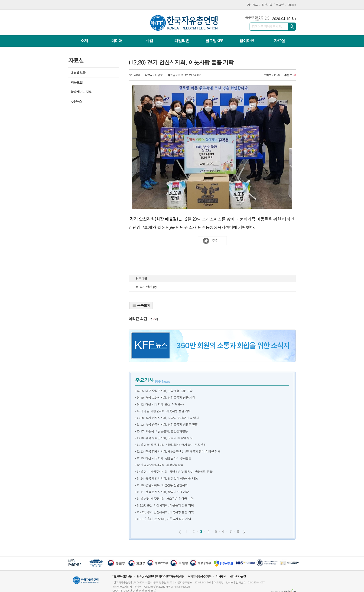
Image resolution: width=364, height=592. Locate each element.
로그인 (280, 5)
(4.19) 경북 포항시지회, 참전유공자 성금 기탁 (166, 397)
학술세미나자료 (81, 92)
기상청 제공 (258, 20)
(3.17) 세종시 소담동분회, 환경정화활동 (162, 431)
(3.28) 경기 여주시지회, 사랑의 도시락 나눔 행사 (168, 418)
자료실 (279, 41)
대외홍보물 (78, 73)
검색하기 (292, 27)
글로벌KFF (214, 41)
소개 (84, 41)
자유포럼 (77, 82)
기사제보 (252, 5)
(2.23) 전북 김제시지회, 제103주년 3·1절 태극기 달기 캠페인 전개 (179, 451)
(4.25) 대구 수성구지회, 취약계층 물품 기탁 (165, 391)
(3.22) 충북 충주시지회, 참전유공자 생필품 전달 (167, 424)
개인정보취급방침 (122, 576)
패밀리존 (182, 41)
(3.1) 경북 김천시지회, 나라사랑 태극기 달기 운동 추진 (172, 445)
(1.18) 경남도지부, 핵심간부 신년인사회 (162, 485)
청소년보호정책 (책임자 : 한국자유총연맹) (160, 576)
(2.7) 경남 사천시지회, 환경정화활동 (160, 465)
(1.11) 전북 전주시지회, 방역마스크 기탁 (163, 492)
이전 (180, 532)
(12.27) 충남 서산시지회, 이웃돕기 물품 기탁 (165, 505)
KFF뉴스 (76, 101)
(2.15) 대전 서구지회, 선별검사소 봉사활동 (164, 458)
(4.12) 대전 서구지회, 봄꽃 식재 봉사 (160, 404)
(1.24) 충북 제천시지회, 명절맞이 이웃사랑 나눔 (167, 478)
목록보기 (141, 305)
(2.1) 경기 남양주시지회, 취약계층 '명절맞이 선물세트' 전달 (175, 472)
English (292, 5)
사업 (149, 41)
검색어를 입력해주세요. (267, 26)
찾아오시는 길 (238, 576)
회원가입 (267, 5)
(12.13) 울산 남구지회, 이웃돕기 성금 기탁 (164, 519)
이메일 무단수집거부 (200, 576)
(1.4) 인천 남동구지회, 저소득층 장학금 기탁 (165, 499)
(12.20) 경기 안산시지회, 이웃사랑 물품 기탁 (165, 512)
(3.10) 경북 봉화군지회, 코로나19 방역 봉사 (165, 438)
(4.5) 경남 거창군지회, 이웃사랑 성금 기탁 (164, 411)
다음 (244, 532)
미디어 (117, 41)
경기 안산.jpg (146, 287)
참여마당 (247, 41)
